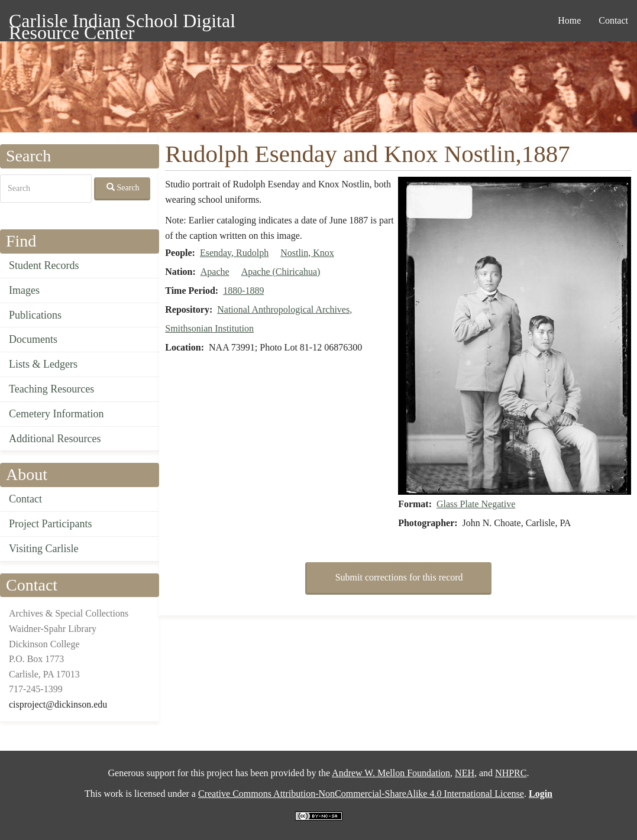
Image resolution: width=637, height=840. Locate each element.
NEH (465, 773)
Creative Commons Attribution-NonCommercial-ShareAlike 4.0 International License (361, 794)
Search (123, 187)
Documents (33, 339)
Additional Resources (55, 439)
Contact (613, 20)
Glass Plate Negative (476, 504)
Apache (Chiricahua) (281, 272)
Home (569, 20)
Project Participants (50, 524)
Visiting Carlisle (43, 549)
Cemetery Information (56, 414)
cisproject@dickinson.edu (58, 704)
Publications (35, 315)
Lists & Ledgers (43, 364)
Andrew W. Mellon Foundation (391, 773)
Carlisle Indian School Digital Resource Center (122, 23)
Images (24, 290)
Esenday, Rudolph (234, 253)
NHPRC (511, 773)
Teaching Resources (51, 389)
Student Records (44, 265)
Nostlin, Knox (307, 253)
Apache (215, 272)
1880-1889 (243, 291)
